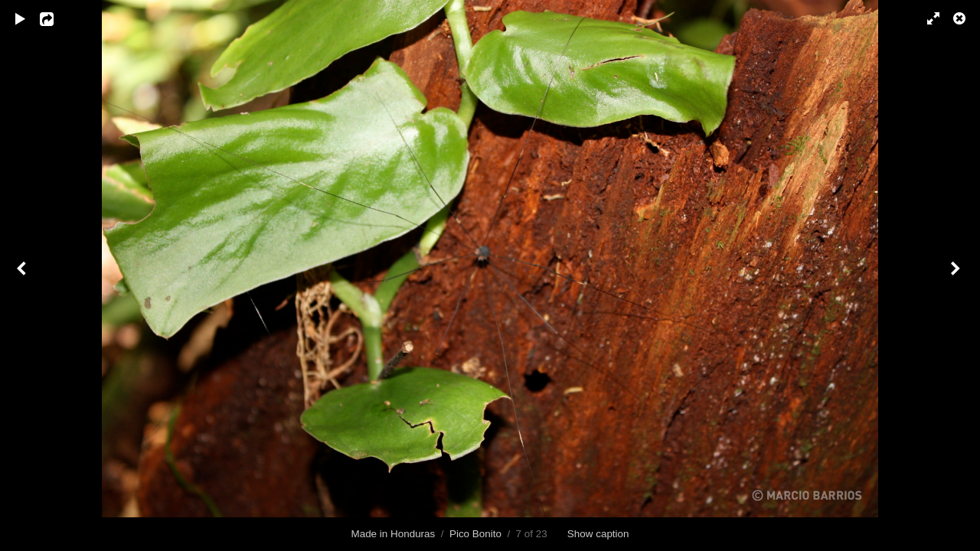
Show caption (598, 534)
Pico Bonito (475, 534)
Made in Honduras (393, 534)
